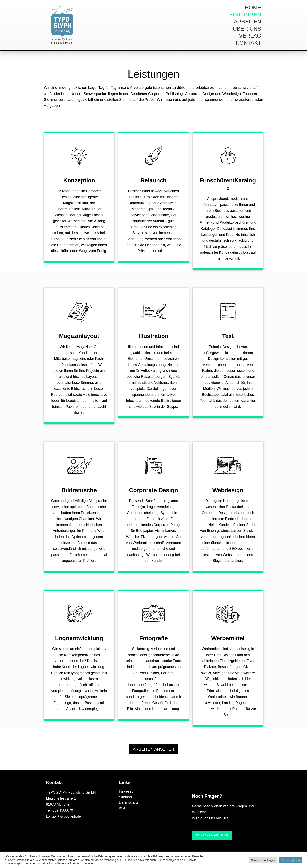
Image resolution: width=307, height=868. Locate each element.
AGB (123, 811)
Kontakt (248, 43)
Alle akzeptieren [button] (291, 860)
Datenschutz (129, 805)
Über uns (247, 29)
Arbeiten (247, 22)
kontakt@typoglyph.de (63, 819)
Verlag (250, 36)
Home (253, 8)
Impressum (128, 794)
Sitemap (125, 800)
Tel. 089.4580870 (60, 813)
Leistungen (244, 15)
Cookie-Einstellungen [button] (263, 860)
